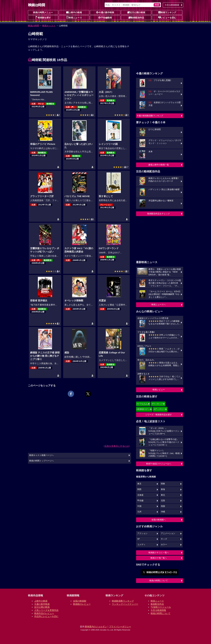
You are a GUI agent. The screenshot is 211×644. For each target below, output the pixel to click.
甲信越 (140, 501)
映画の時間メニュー (43, 12)
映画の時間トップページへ (41, 461)
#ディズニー (159, 409)
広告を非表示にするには (117, 446)
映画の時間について (159, 581)
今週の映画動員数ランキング (150, 116)
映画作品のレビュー (44, 613)
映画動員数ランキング (123, 601)
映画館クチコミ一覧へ (159, 553)
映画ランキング (167, 12)
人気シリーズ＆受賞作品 (46, 610)
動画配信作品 (136, 17)
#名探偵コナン (143, 409)
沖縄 (163, 512)
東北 (163, 495)
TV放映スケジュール (161, 607)
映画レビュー (159, 390)
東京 (139, 484)
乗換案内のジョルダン (96, 627)
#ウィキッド (157, 404)
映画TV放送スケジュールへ (159, 464)
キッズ (164, 539)
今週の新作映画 (105, 12)
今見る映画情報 (158, 610)
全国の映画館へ (159, 520)
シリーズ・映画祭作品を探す (159, 415)
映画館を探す (43, 17)
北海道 (140, 495)
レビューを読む (167, 17)
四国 (163, 506)
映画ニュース (74, 17)
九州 (139, 512)
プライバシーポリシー (120, 627)
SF (139, 539)
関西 (139, 489)
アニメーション (168, 533)
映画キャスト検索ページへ (41, 455)
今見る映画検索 (172, 5)
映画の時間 (33, 26)
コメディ (141, 545)
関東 (163, 484)
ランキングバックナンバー (125, 604)
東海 (163, 489)
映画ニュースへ (159, 305)
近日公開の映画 (136, 12)
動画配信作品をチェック (159, 214)
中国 (139, 506)
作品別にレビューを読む (46, 616)
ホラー (164, 545)
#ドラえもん (142, 404)
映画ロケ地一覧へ (159, 558)
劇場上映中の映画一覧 (159, 165)
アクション (142, 533)
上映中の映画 (74, 12)
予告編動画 (105, 17)
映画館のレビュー (82, 604)
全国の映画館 (80, 601)
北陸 (163, 501)
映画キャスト (49, 26)
